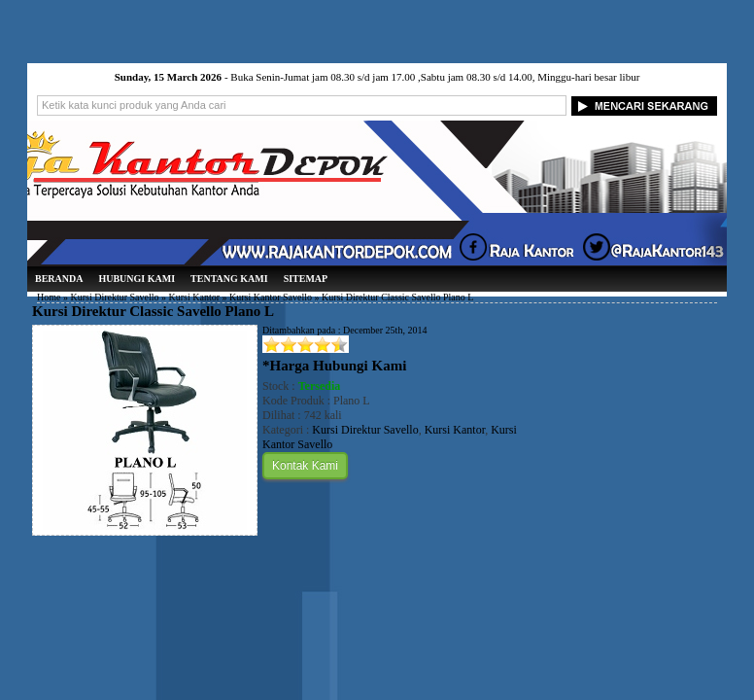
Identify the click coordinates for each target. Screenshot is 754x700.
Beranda (59, 279)
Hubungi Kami (137, 279)
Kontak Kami (305, 466)
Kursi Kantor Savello (271, 297)
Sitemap (306, 279)
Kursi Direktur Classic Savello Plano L (153, 311)
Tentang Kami (229, 279)
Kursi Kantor (195, 297)
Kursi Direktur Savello (114, 297)
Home (49, 297)
